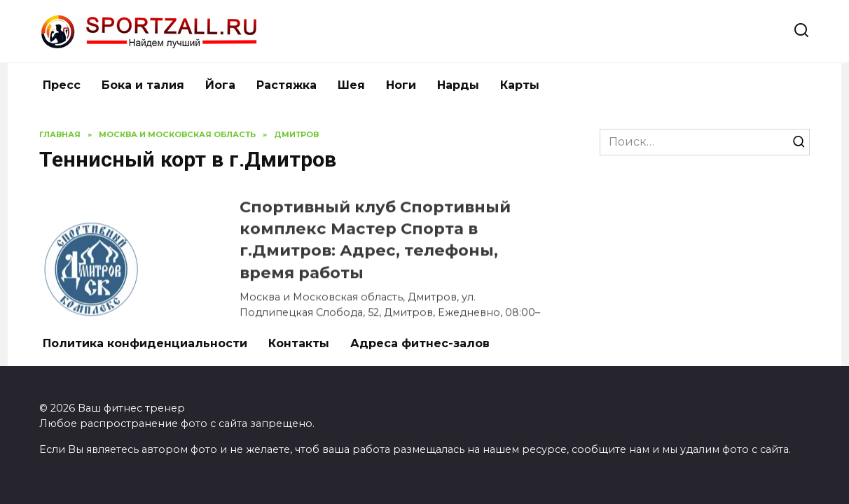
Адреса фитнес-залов (420, 343)
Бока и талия (143, 85)
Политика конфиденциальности (145, 343)
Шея (351, 85)
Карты (520, 85)
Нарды (458, 85)
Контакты (299, 343)
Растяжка (287, 85)
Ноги (401, 85)
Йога (220, 85)
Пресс (62, 85)
